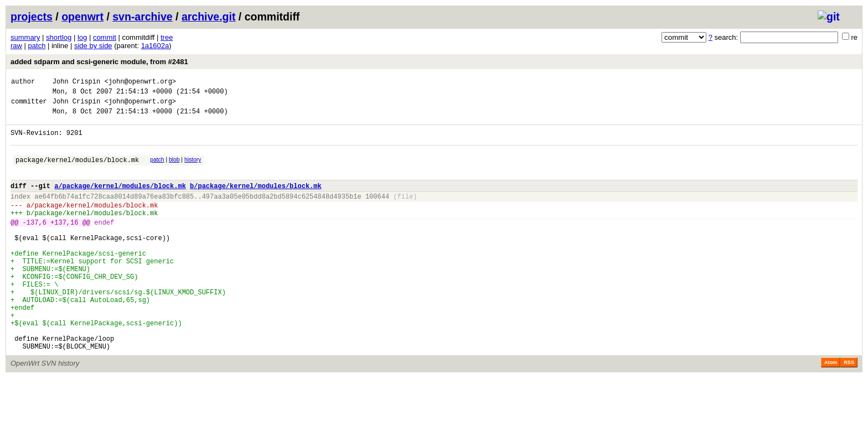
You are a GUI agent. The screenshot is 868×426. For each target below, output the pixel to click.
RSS (849, 411)
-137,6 (35, 244)
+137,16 (64, 244)
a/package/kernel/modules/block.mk (120, 201)
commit (105, 37)
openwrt (82, 17)
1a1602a (155, 46)
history (193, 170)
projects (32, 17)
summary (25, 37)
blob (174, 170)
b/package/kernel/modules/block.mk (256, 201)
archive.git (209, 17)
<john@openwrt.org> (140, 83)
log (82, 37)
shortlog (59, 37)
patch (37, 46)
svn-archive (142, 17)
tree (167, 37)
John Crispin (76, 83)
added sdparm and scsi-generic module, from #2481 (99, 62)
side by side (93, 46)
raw (16, 46)
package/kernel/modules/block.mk (77, 171)
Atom (831, 411)
